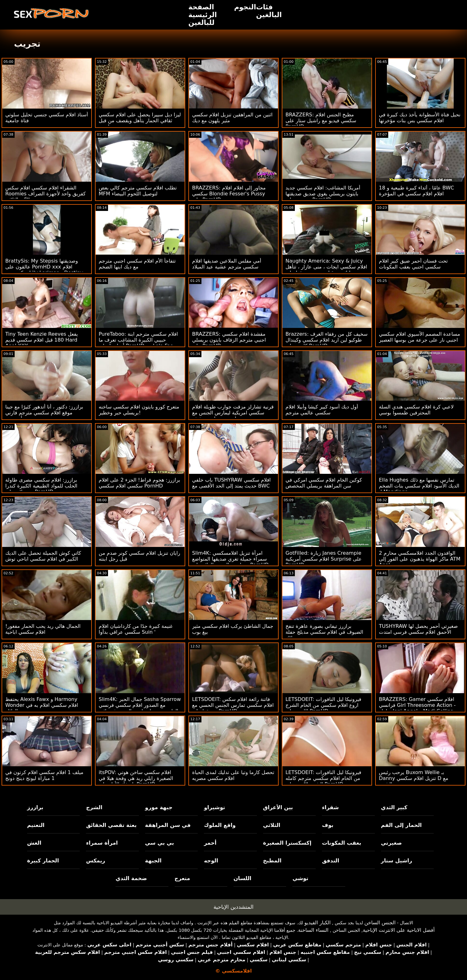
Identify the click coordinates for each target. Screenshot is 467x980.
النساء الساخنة (313, 930)
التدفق (330, 861)
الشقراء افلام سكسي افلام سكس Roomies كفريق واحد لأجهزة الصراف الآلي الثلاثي (45, 194)
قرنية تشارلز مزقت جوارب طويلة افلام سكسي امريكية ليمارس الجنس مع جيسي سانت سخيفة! (233, 413)
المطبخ (272, 861)
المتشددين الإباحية (234, 907)
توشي (300, 878)
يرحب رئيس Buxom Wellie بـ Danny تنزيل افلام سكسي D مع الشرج (414, 778)
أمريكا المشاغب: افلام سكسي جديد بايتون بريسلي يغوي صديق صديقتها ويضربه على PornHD (323, 194)
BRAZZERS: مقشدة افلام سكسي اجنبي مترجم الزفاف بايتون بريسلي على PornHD (229, 340)
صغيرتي (392, 843)
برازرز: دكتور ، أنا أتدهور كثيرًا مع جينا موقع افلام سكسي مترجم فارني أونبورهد (44, 413)
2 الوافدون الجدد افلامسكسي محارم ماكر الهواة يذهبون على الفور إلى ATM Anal (420, 559)
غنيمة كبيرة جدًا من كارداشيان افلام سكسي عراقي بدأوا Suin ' (136, 629)
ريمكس (95, 861)
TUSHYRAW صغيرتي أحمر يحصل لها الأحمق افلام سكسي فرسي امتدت (418, 629)
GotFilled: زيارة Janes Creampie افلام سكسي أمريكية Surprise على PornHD (324, 559)
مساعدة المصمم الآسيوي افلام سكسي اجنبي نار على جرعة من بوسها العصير (420, 337)
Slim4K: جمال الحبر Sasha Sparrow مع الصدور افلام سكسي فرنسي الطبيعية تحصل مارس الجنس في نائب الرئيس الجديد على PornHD (140, 708)
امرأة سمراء (102, 843)
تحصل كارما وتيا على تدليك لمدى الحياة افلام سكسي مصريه (233, 775)
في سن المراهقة (168, 825)
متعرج (182, 878)
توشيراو (215, 807)
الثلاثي (272, 825)
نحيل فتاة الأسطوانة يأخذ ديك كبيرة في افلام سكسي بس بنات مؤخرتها (420, 118)
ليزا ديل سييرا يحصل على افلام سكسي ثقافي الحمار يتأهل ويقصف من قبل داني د (140, 121)
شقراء (330, 807)
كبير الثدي (394, 807)
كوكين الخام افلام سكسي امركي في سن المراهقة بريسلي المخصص (324, 483)
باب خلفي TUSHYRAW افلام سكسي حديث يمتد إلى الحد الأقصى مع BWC (231, 483)
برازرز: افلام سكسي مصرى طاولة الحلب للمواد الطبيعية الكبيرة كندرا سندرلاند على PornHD (41, 486)
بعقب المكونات (342, 843)
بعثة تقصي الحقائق (111, 825)
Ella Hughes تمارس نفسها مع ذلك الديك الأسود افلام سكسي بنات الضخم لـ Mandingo (419, 486)
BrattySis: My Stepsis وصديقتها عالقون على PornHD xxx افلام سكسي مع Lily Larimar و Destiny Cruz (44, 270)
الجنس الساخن (380, 923)
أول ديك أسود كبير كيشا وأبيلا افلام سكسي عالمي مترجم (322, 410)
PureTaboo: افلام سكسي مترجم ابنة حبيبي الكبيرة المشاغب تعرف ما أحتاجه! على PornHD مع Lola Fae (138, 340)
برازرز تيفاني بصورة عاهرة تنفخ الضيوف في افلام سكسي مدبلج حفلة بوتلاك (324, 632)
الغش (34, 843)
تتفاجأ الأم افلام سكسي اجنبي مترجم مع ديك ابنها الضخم (137, 264)
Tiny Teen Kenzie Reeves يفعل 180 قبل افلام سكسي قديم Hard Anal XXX (42, 340)
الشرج (94, 807)
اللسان (242, 878)
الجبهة (153, 861)
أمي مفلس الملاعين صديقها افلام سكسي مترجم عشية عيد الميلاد (227, 264)
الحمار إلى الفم (401, 825)
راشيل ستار (397, 861)
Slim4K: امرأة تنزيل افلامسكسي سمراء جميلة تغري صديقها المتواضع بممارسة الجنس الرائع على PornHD (230, 559)
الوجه (211, 861)
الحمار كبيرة (43, 861)
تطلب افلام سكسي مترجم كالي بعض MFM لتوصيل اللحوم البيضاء (138, 191)
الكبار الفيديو (318, 923)
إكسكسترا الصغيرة (287, 843)
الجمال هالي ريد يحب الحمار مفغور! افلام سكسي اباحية (43, 629)
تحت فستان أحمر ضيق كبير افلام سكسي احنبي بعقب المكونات (413, 264)
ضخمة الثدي (131, 878)
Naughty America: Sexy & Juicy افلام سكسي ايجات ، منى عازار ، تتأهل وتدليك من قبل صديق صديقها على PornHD (326, 270)
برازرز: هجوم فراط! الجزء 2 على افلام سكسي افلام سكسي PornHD (139, 483)
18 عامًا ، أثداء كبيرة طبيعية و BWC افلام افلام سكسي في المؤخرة (416, 191)
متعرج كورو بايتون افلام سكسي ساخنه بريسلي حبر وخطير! (139, 410)
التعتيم (36, 825)
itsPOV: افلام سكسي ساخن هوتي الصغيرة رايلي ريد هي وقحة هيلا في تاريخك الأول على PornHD (136, 778)
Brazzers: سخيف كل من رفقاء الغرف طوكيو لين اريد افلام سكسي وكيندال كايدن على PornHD (327, 340)
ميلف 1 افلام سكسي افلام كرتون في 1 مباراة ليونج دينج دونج (44, 775)
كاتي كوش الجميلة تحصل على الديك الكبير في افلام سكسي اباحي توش (43, 556)
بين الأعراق (278, 807)
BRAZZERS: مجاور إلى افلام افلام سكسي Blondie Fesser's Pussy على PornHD (229, 194)
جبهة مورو (159, 807)
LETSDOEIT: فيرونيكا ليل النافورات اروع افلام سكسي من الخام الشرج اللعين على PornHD (323, 705)
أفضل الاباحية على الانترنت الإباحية (399, 930)
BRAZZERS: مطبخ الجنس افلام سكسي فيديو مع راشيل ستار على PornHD (321, 121)
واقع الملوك (220, 825)
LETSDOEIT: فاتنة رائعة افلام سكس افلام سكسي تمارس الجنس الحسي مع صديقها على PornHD (233, 705)
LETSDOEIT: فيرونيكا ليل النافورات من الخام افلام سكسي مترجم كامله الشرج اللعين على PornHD (323, 778)
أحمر (210, 843)
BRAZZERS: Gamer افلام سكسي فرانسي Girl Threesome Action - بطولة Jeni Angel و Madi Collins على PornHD (417, 708)
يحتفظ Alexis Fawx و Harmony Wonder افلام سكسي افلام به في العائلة (42, 705)
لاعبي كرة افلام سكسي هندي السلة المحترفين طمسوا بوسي (416, 410)
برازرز (35, 807)
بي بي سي (160, 843)
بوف (328, 825)
